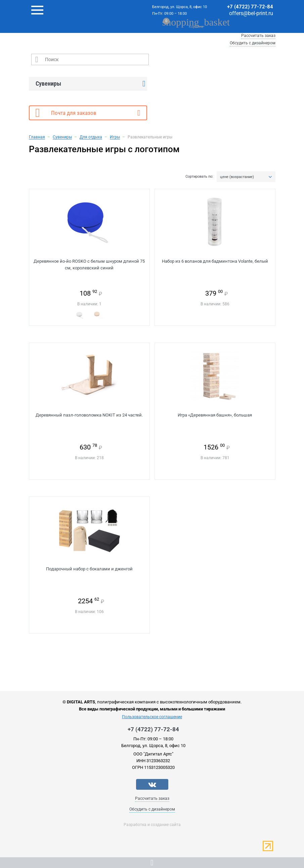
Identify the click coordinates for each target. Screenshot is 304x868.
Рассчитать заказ (258, 36)
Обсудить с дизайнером (253, 43)
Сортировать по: (199, 177)
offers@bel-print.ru (251, 13)
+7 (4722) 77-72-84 (250, 7)
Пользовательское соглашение (152, 717)
